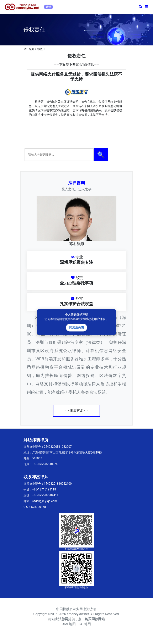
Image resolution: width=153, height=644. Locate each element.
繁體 (48, 7)
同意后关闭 (76, 328)
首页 (31, 49)
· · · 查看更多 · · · (77, 411)
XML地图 (69, 624)
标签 (40, 49)
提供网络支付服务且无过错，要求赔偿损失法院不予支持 (76, 77)
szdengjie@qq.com (45, 501)
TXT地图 (85, 624)
